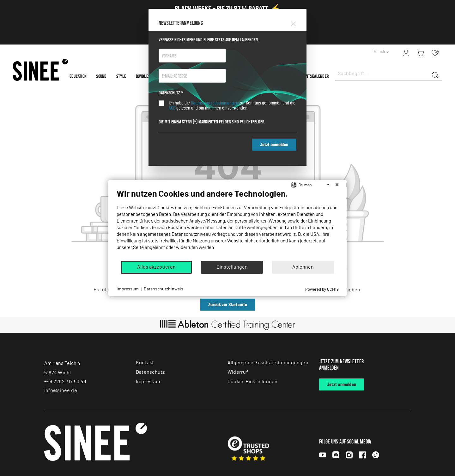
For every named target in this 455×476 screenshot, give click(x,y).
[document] (228, 224)
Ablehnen (303, 267)
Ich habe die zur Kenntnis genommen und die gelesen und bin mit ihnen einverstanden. (232, 105)
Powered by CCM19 (322, 290)
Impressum (128, 289)
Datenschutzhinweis (164, 289)
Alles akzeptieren (156, 267)
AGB (172, 108)
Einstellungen (232, 267)
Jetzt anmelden (274, 145)
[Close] (293, 23)
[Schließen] (337, 185)
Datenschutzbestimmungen (215, 103)
